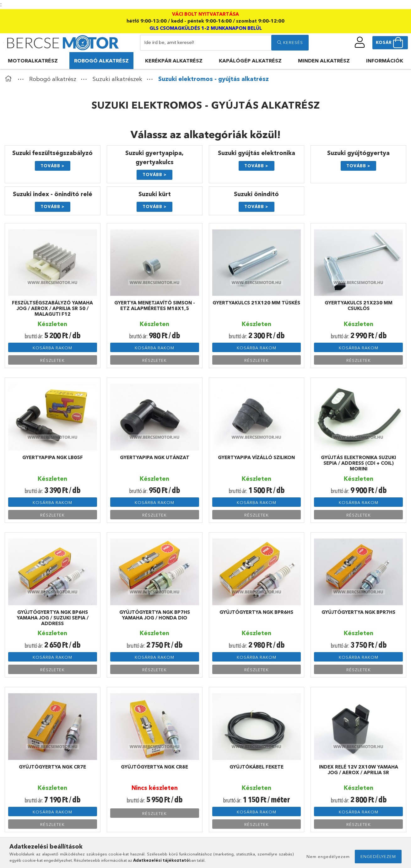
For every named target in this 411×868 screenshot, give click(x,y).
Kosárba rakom (52, 348)
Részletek (52, 360)
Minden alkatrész (324, 61)
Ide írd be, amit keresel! (169, 42)
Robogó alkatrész (101, 61)
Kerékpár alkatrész (174, 61)
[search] (290, 43)
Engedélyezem (378, 856)
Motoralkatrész (33, 61)
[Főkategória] (10, 79)
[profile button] (360, 42)
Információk (385, 61)
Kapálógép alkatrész (250, 61)
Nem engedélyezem (328, 856)
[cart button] (390, 43)
